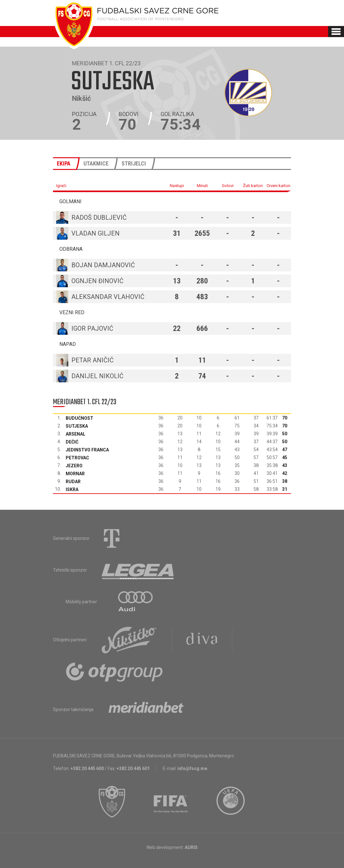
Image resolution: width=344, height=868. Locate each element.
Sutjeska (77, 426)
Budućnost (79, 418)
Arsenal (76, 434)
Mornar (75, 474)
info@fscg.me (192, 768)
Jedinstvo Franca (87, 450)
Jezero (74, 466)
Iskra (72, 489)
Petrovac (77, 458)
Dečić (72, 442)
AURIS (191, 847)
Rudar (73, 482)
